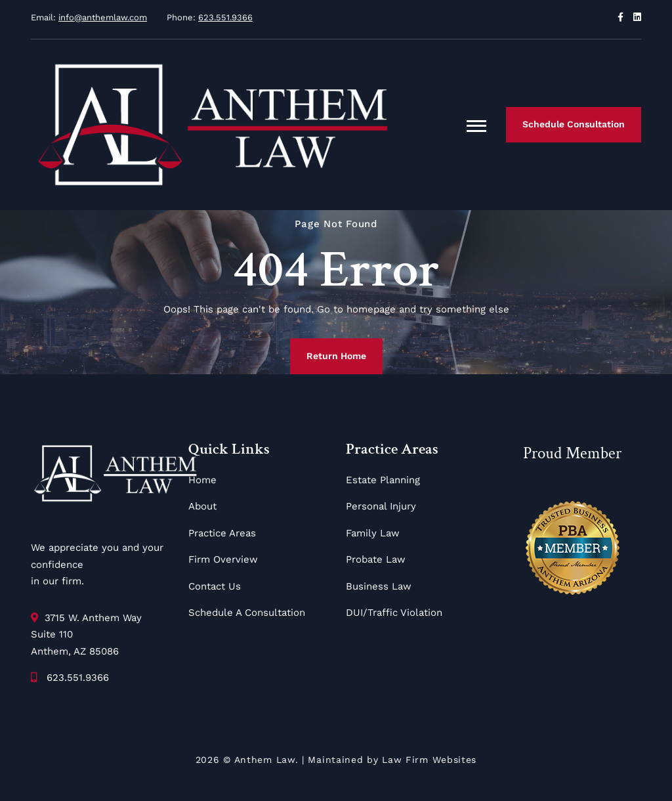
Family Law (373, 533)
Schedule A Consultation (247, 613)
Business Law (379, 586)
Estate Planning (383, 480)
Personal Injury (381, 506)
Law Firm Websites (429, 760)
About (202, 506)
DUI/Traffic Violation (394, 613)
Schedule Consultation (574, 124)
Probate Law (376, 559)
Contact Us (215, 586)
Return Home (336, 356)
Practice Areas (222, 533)
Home (202, 480)
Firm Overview (223, 559)
